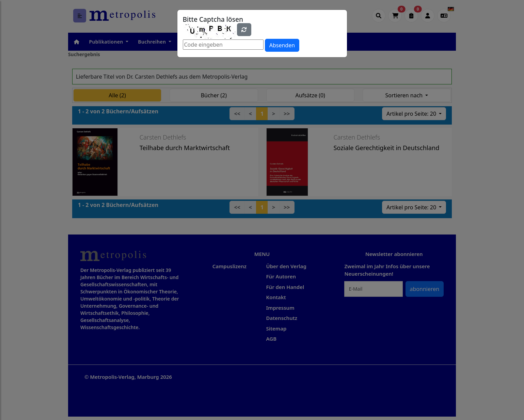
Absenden (282, 45)
